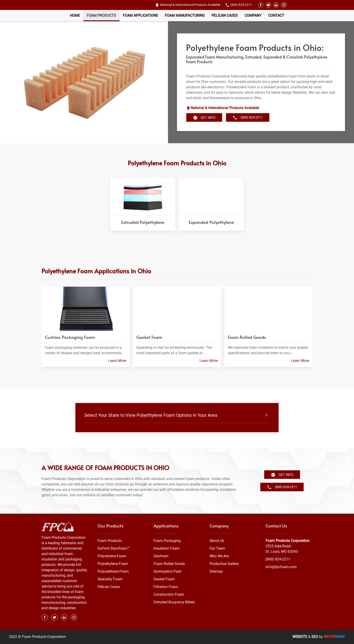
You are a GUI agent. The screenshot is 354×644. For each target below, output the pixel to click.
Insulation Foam (167, 548)
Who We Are (219, 556)
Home (75, 15)
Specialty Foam (110, 579)
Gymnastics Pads (168, 571)
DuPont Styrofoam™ (114, 548)
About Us (217, 541)
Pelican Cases (225, 15)
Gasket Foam (164, 579)
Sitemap (216, 571)
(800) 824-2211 (241, 5)
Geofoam (161, 556)
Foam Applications (140, 15)
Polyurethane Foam (113, 571)
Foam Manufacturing (185, 15)
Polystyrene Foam (112, 556)
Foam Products (101, 15)
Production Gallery (224, 564)
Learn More (117, 361)
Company (253, 15)
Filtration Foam (166, 587)
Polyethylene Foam (113, 564)
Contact (276, 15)
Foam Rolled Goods (169, 564)
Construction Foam (169, 594)
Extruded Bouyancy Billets (174, 602)
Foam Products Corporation (288, 541)
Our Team (217, 548)
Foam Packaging (167, 541)
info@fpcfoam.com (281, 567)
